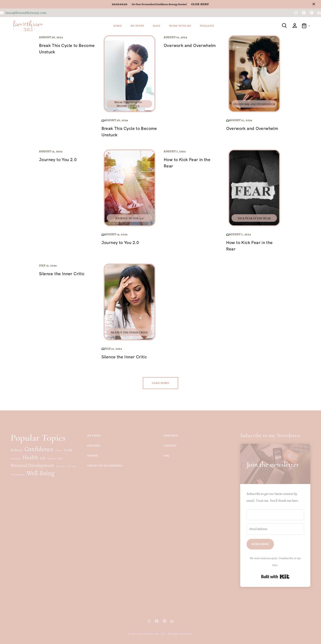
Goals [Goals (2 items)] (68, 450)
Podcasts (207, 26)
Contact (170, 446)
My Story (137, 26)
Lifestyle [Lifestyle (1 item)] (52, 459)
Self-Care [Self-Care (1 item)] (60, 466)
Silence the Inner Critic (62, 274)
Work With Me (180, 26)
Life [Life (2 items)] (43, 458)
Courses (94, 446)
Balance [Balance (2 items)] (17, 450)
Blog (157, 26)
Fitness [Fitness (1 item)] (59, 450)
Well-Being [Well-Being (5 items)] (40, 473)
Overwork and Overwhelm (190, 45)
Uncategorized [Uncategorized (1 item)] (18, 475)
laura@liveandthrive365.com (26, 13)
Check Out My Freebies (105, 466)
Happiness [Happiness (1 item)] (16, 459)
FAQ (166, 456)
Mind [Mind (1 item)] (60, 459)
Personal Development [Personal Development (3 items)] (32, 465)
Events (93, 456)
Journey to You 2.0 (58, 160)
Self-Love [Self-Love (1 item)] (71, 466)
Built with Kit (275, 577)
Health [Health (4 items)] (30, 457)
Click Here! (200, 4)
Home (118, 26)
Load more (160, 383)
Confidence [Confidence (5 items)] (39, 449)
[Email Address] (275, 529)
